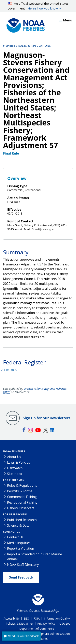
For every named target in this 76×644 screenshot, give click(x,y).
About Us (14, 457)
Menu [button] (66, 20)
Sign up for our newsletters (47, 418)
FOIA (37, 618)
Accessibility (12, 618)
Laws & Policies (19, 462)
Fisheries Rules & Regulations (27, 46)
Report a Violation (21, 548)
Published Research (22, 520)
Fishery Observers (21, 508)
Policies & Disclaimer (20, 623)
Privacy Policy (46, 623)
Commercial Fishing (22, 497)
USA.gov (65, 623)
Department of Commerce (37, 629)
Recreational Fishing (22, 502)
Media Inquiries (19, 543)
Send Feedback (21, 577)
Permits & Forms (20, 491)
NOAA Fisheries (14, 451)
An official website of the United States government (38, 6)
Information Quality (57, 618)
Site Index (14, 474)
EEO (26, 618)
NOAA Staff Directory (23, 565)
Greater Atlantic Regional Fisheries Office (35, 390)
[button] (21, 636)
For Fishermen (14, 480)
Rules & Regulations (22, 485)
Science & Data (18, 525)
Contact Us (12, 532)
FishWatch (15, 468)
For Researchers (15, 514)
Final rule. (11, 370)
